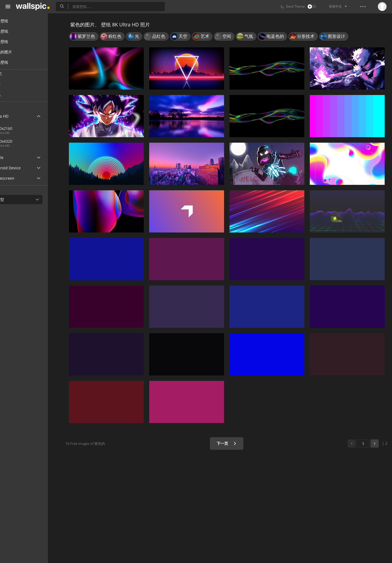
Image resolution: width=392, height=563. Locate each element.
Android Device (23, 168)
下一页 (230, 443)
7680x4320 (41, 141)
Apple (15, 157)
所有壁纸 (17, 21)
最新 (17, 84)
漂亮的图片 (19, 52)
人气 (17, 94)
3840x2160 (23, 128)
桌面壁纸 (17, 42)
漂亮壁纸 (17, 62)
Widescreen (20, 178)
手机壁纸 (17, 31)
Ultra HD (17, 116)
